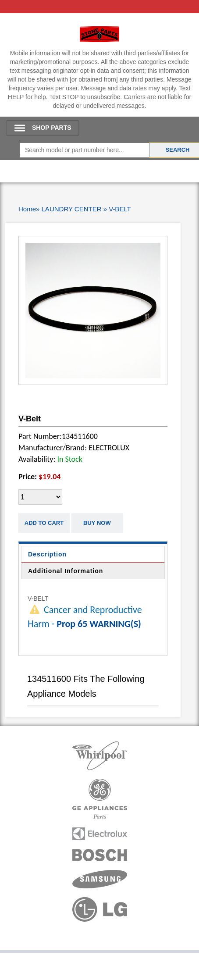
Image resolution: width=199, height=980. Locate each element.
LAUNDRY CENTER (72, 209)
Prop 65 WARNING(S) (99, 624)
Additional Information (66, 571)
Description (47, 554)
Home (27, 209)
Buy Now (97, 523)
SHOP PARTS (52, 128)
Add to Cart (44, 523)
